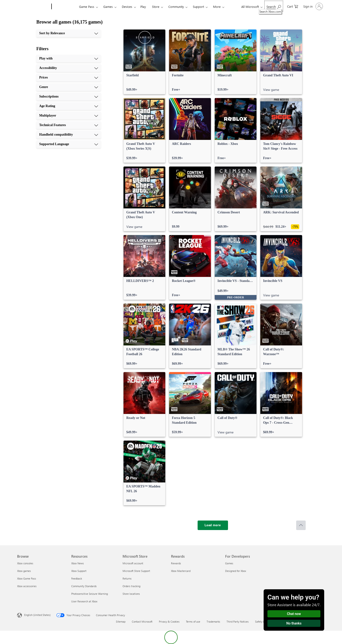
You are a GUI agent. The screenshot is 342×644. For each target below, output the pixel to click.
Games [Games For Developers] (229, 563)
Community (176, 7)
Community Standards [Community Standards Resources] (84, 586)
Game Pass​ (87, 7)
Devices (127, 7)
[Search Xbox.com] (274, 6)
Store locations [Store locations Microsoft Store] (131, 594)
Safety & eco (262, 622)
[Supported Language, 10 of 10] (69, 144)
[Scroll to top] (301, 525)
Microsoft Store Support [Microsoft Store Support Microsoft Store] (136, 571)
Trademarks (213, 622)
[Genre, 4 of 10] (69, 87)
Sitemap (121, 622)
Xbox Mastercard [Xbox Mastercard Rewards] (181, 571)
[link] (144, 62)
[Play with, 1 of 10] (69, 59)
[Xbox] (65, 7)
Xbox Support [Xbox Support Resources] (79, 571)
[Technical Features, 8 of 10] (69, 125)
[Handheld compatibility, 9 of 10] (69, 135)
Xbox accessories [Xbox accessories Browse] (27, 586)
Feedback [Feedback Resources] (77, 578)
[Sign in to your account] (313, 6)
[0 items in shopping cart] (293, 6)
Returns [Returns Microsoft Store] (127, 578)
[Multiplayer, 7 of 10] (69, 116)
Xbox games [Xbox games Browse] (24, 571)
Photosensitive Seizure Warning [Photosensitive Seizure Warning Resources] (90, 594)
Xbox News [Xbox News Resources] (78, 563)
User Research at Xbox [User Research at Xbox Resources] (84, 601)
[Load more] (213, 525)
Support (198, 7)
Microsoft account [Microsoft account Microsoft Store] (133, 563)
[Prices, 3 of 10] (69, 78)
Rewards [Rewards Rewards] (176, 563)
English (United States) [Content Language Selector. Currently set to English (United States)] (37, 615)
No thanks (294, 623)
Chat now (294, 614)
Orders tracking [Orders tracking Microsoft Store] (131, 586)
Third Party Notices (238, 622)
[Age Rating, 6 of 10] (69, 106)
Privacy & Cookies (169, 622)
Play (143, 7)
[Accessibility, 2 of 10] (69, 68)
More (217, 7)
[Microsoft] (33, 7)
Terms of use (193, 622)
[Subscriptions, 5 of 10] (69, 97)
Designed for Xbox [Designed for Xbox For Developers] (236, 571)
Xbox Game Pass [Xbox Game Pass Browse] (27, 578)
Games (108, 7)
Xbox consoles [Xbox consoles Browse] (25, 563)
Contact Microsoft (142, 622)
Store (156, 7)
